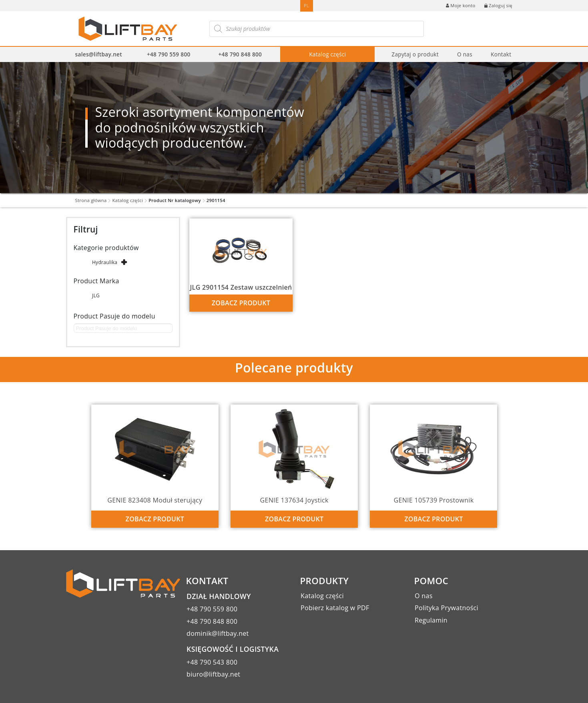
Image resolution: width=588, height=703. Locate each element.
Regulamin (431, 620)
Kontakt (501, 54)
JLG (96, 295)
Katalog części (327, 54)
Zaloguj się (498, 5)
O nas (465, 54)
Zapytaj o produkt (415, 54)
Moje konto (461, 5)
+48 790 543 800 (212, 662)
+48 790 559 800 (169, 54)
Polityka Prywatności (447, 608)
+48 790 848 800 (240, 54)
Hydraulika (105, 262)
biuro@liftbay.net (213, 674)
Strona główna (91, 200)
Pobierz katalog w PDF (335, 608)
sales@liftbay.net (99, 54)
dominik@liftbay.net (218, 633)
